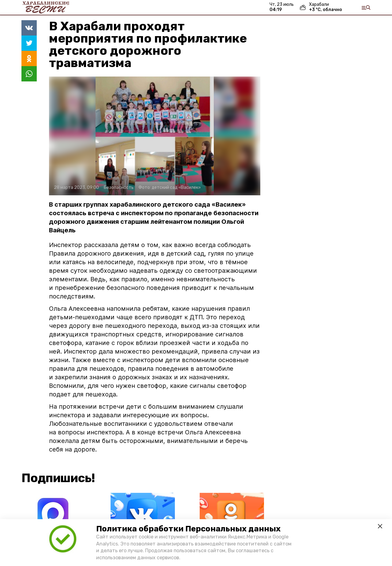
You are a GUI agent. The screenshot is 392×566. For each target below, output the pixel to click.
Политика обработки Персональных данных (188, 529)
